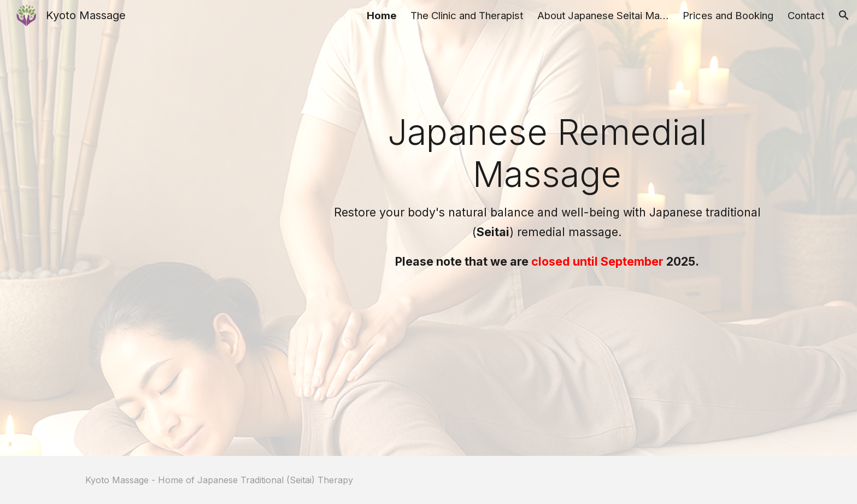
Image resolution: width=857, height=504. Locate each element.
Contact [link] (806, 16)
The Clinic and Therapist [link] (467, 16)
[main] (547, 191)
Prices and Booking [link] (728, 16)
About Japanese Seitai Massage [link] (603, 16)
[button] (844, 15)
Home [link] (381, 16)
